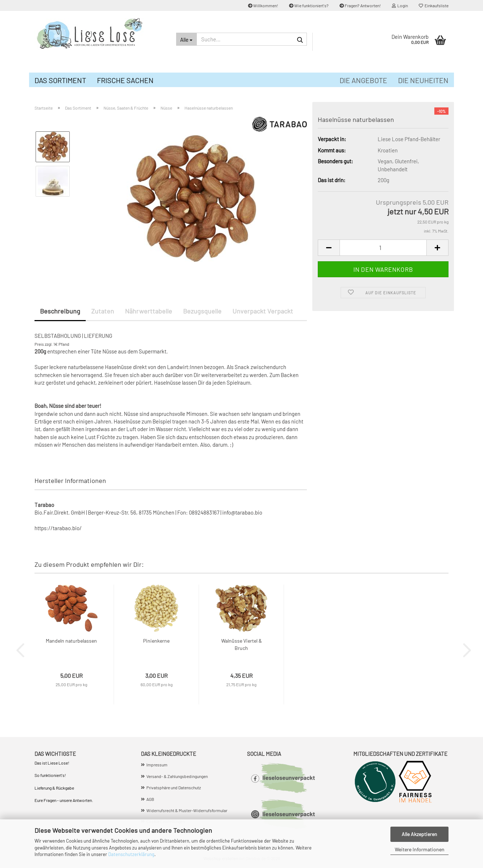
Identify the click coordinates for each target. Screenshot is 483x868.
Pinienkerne (156, 641)
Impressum (157, 765)
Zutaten (103, 311)
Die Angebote (363, 80)
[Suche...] (186, 39)
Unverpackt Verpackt (263, 311)
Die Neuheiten (423, 80)
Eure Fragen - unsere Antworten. (64, 800)
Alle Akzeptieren (419, 834)
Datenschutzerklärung (131, 854)
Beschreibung (60, 311)
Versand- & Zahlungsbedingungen (177, 776)
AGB (150, 799)
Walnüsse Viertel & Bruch (241, 644)
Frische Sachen (125, 80)
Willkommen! (263, 5)
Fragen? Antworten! (360, 5)
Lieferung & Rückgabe (54, 788)
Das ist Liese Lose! (52, 763)
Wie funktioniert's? (309, 5)
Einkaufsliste (434, 5)
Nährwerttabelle (149, 311)
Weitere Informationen (420, 849)
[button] (329, 248)
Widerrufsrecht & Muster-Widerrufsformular (187, 810)
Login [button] (400, 5)
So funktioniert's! (51, 775)
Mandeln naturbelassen (71, 641)
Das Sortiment (60, 80)
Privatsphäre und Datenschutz (174, 787)
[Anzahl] (383, 248)
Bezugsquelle (202, 311)
